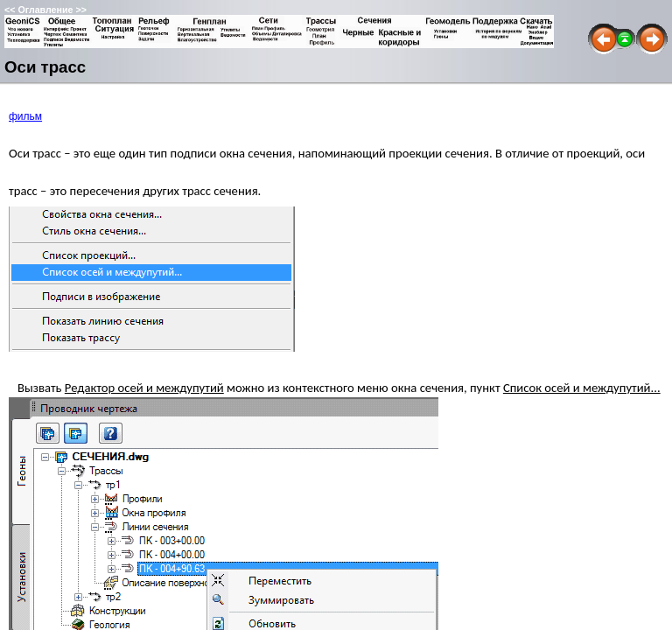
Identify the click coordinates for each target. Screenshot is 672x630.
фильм (25, 116)
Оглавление (45, 10)
